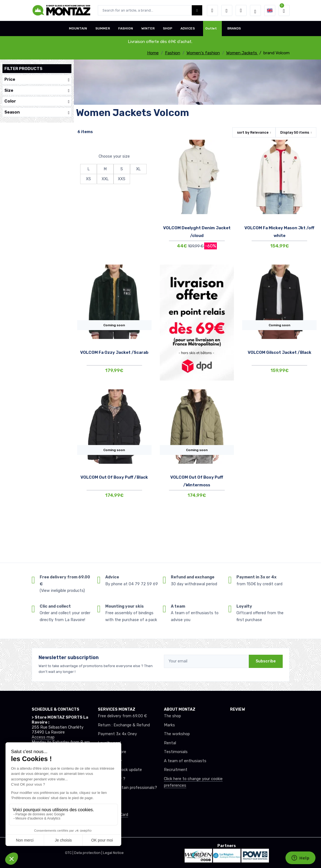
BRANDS (234, 28)
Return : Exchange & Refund (124, 725)
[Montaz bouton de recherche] (197, 10)
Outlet (211, 28)
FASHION (126, 28)
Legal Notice (113, 853)
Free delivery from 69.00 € (122, 716)
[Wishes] (227, 10)
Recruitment (176, 770)
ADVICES (188, 28)
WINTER (148, 28)
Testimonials (176, 752)
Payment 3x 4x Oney (117, 734)
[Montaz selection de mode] (255, 10)
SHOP (168, 28)
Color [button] (37, 101)
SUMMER (103, 28)
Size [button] (37, 91)
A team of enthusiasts (185, 761)
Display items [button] (295, 132)
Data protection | (89, 853)
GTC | (70, 853)
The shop (172, 716)
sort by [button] (253, 132)
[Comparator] (241, 10)
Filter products (23, 69)
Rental (170, 743)
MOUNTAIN (78, 28)
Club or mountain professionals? (127, 788)
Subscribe (266, 661)
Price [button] (37, 79)
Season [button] (37, 112)
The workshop (177, 734)
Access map (43, 737)
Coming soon (114, 325)
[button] (212, 10)
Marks (169, 725)
